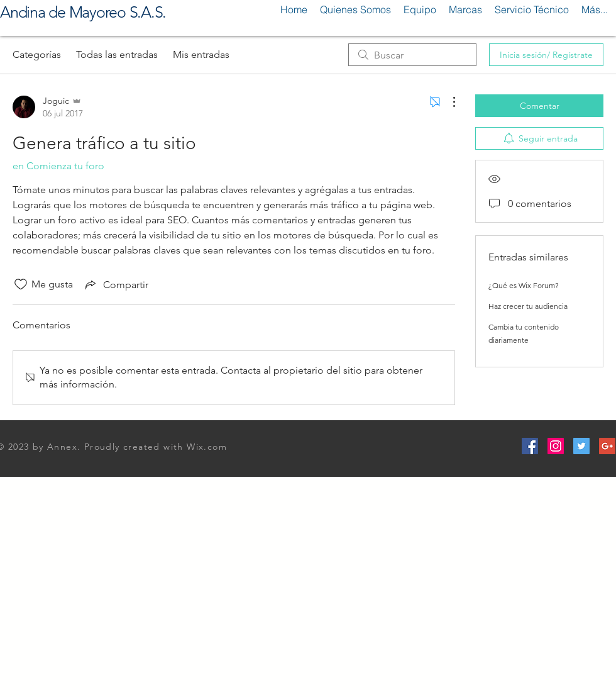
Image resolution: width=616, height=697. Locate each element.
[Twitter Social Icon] (581, 446)
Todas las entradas (117, 54)
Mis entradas (201, 54)
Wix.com (207, 447)
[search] (412, 55)
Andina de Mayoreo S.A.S (81, 12)
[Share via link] (116, 284)
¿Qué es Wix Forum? (524, 285)
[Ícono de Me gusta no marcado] (21, 284)
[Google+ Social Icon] (607, 446)
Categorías (37, 54)
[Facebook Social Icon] (530, 446)
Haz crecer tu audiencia (528, 306)
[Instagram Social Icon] (556, 446)
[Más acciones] (448, 102)
